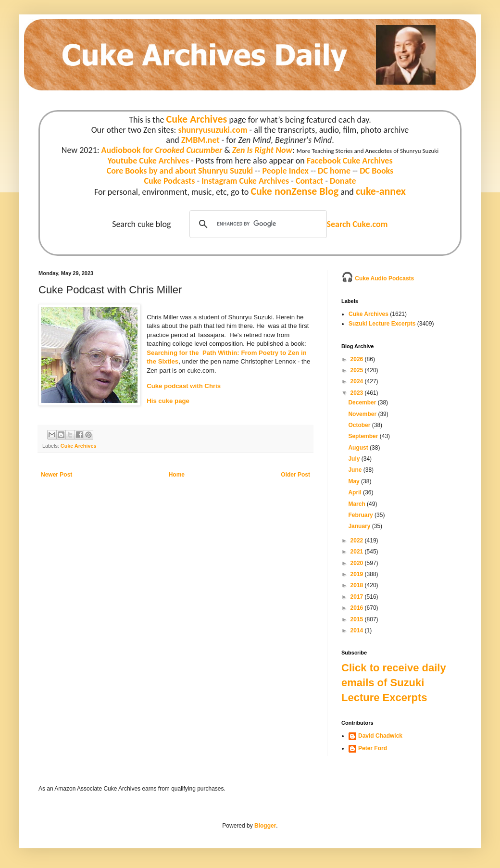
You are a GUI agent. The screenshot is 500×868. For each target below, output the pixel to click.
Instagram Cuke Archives (245, 181)
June (356, 470)
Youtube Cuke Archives (148, 161)
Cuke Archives (197, 119)
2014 (358, 630)
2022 (358, 541)
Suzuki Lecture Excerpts (382, 324)
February (361, 515)
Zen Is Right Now (262, 150)
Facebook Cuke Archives (350, 161)
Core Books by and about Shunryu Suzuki (180, 171)
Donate (343, 181)
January (360, 526)
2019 (358, 574)
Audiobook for (162, 150)
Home (177, 475)
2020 (358, 563)
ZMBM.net (200, 140)
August (359, 448)
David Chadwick (380, 736)
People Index (285, 171)
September (364, 436)
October (360, 425)
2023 (358, 393)
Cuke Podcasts (170, 181)
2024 (358, 381)
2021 (358, 552)
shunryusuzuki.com (213, 130)
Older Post (295, 475)
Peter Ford (373, 748)
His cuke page (168, 401)
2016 (358, 608)
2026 (358, 359)
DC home (334, 171)
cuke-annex (381, 191)
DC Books (376, 171)
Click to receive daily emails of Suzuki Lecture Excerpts (394, 683)
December (363, 403)
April (356, 492)
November (363, 414)
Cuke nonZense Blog (294, 191)
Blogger (265, 826)
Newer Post (56, 475)
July (355, 459)
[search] (257, 224)
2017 (358, 597)
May (355, 481)
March (357, 504)
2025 (358, 370)
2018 (358, 585)
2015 (358, 619)
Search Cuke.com (357, 224)
